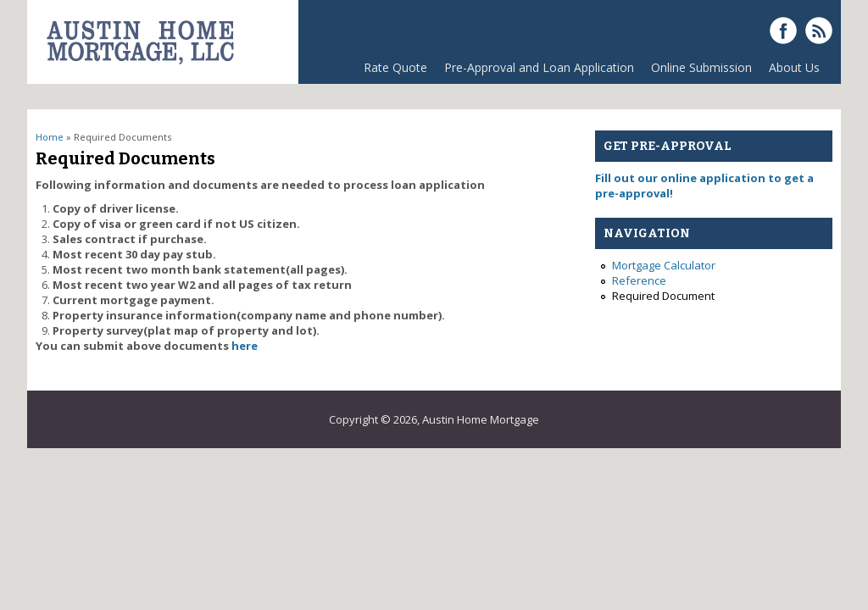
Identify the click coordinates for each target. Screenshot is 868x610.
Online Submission (701, 67)
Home (50, 137)
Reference (639, 280)
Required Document (663, 296)
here (245, 346)
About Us (794, 67)
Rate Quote (395, 67)
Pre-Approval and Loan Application (539, 67)
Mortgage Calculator (664, 265)
